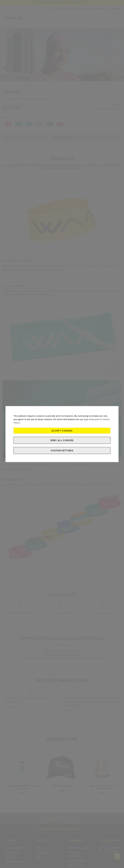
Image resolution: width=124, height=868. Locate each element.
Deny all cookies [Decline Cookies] (62, 440)
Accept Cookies (62, 431)
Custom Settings (62, 451)
